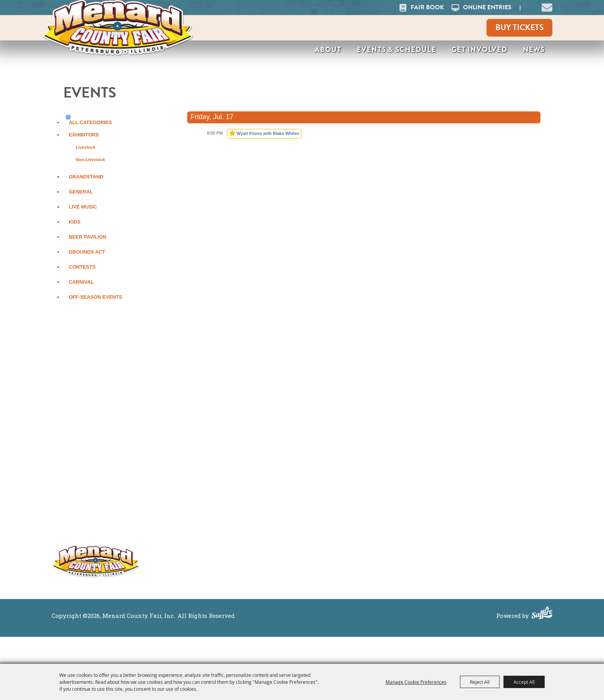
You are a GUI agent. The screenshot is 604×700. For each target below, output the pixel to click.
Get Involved (479, 50)
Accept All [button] (524, 682)
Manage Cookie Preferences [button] (416, 682)
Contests (82, 267)
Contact (400, 531)
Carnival (81, 282)
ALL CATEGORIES (90, 122)
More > (325, 487)
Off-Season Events (95, 297)
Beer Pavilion (87, 237)
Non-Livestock (91, 160)
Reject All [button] (480, 682)
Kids (75, 222)
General (81, 192)
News (534, 50)
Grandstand (86, 177)
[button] (547, 7)
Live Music (83, 207)
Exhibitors (84, 135)
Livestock (86, 147)
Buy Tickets (519, 27)
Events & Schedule (396, 50)
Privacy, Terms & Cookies (507, 488)
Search (530, 8)
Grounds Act (87, 252)
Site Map (480, 477)
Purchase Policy (492, 499)
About (328, 50)
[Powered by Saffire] (542, 614)
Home (397, 477)
